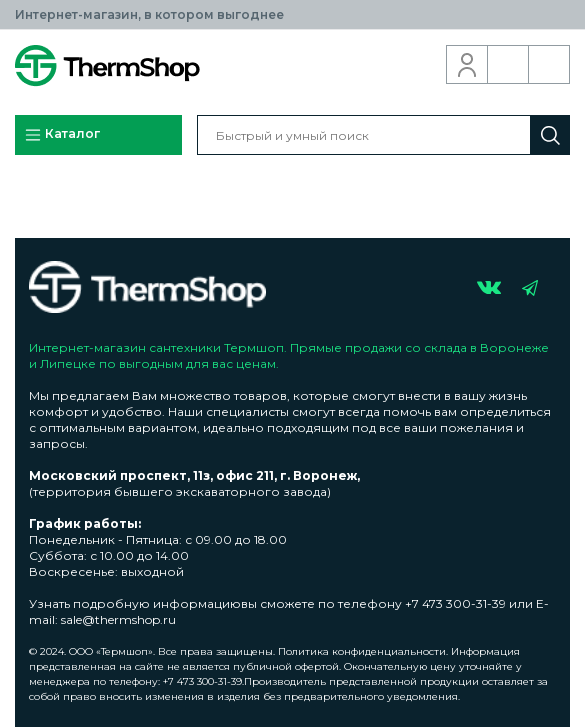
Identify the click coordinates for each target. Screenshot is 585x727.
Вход (467, 65)
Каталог (62, 135)
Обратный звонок (508, 65)
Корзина (549, 65)
